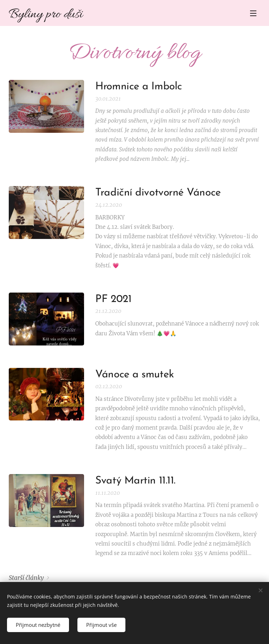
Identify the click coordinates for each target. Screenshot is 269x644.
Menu (253, 13)
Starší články (26, 578)
